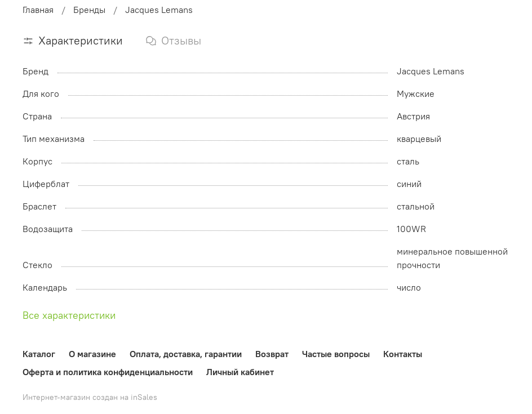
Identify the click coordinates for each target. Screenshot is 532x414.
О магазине (92, 354)
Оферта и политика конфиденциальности (108, 372)
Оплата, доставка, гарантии (186, 354)
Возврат (272, 354)
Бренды (89, 10)
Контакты (403, 354)
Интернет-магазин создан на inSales (90, 397)
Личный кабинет (240, 372)
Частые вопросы (336, 354)
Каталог (39, 354)
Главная (38, 10)
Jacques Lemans (159, 10)
